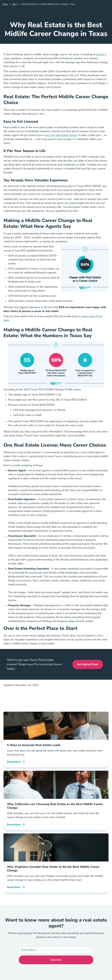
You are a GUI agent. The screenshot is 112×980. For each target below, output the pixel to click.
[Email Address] (56, 950)
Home (5, 4)
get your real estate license (61, 135)
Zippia (100, 54)
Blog (15, 4)
